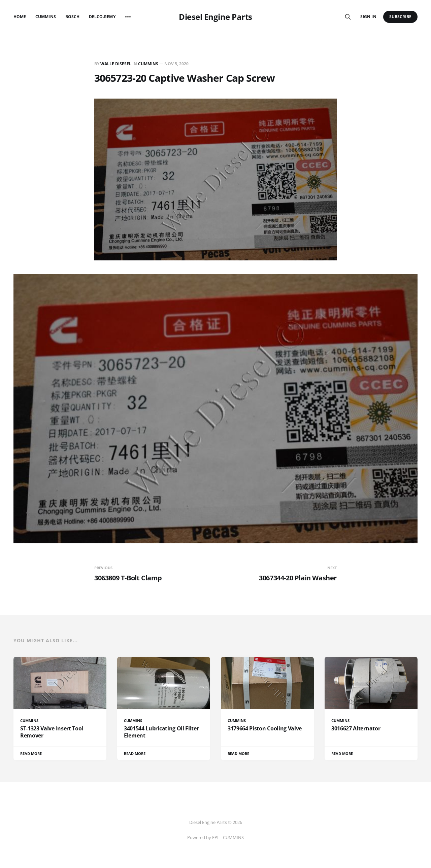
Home (20, 17)
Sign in (368, 17)
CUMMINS (148, 64)
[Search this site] (348, 17)
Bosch (72, 17)
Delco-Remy (102, 17)
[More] (128, 17)
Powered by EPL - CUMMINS (215, 837)
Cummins (45, 17)
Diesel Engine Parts (215, 17)
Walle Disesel (116, 64)
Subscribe (401, 17)
